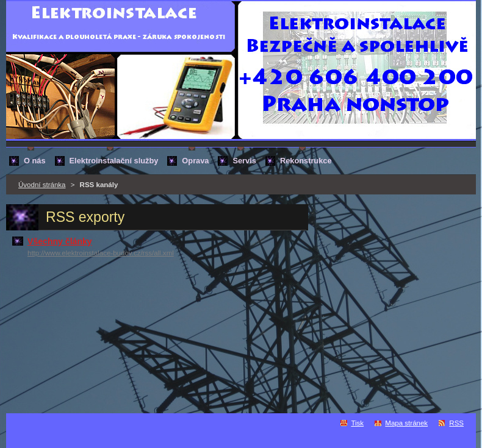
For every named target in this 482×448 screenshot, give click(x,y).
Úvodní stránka (42, 185)
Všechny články (60, 241)
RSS (456, 423)
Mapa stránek (406, 423)
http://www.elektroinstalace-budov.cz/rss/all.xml (101, 253)
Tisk (357, 423)
